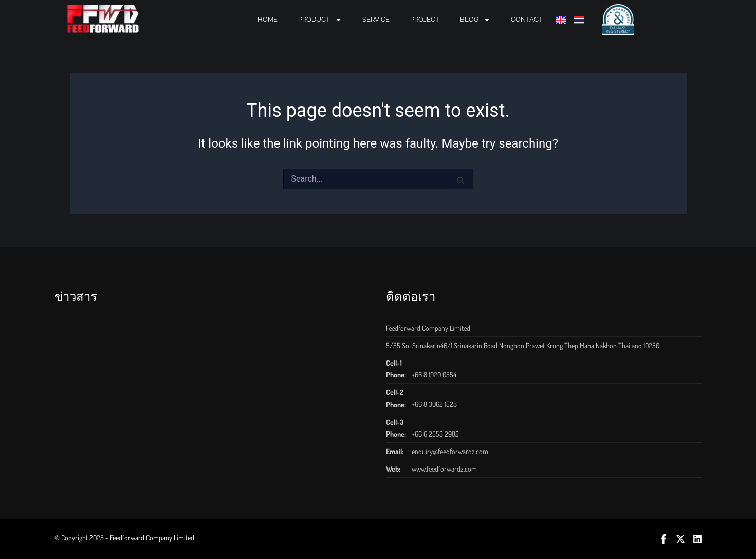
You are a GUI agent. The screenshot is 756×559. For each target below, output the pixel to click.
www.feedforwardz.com (444, 469)
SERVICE (376, 19)
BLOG (475, 20)
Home (268, 19)
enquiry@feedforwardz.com (450, 451)
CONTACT (527, 19)
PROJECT (425, 19)
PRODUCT (320, 20)
